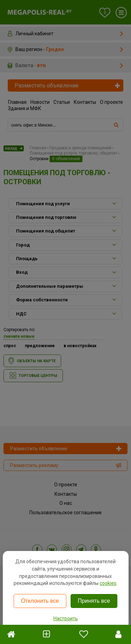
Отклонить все (40, 601)
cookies (108, 583)
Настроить (66, 618)
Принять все (94, 601)
